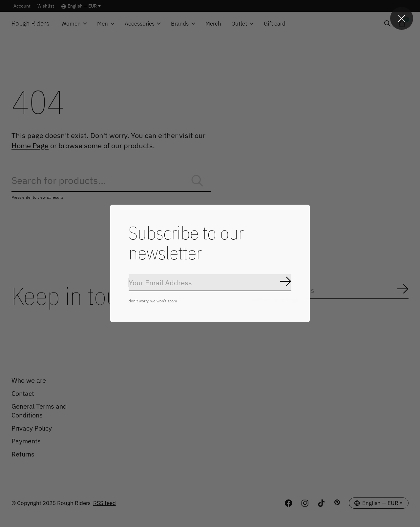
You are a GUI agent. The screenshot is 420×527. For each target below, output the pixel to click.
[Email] (210, 287)
